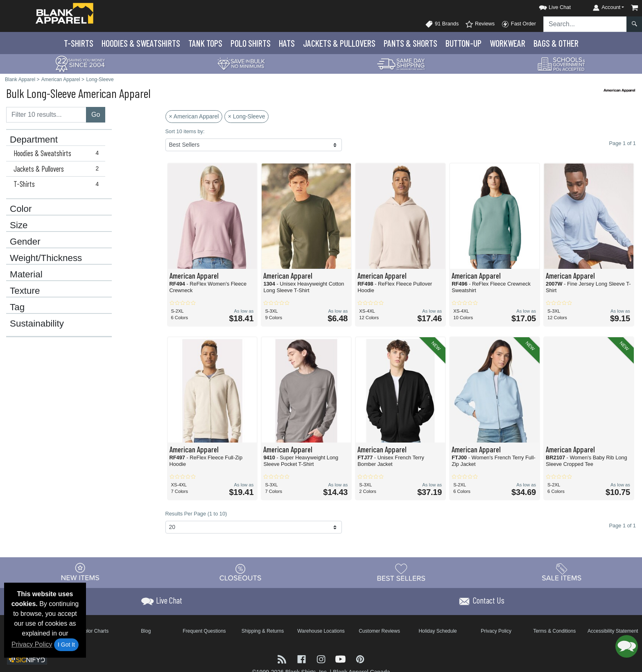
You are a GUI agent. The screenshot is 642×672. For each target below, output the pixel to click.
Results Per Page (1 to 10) (196, 514)
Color (21, 209)
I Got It (66, 645)
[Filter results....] (46, 115)
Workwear (507, 43)
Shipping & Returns (263, 631)
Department (34, 140)
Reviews (480, 24)
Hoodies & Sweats (141, 43)
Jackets (339, 43)
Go (96, 115)
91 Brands (442, 24)
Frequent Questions (204, 631)
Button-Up (463, 43)
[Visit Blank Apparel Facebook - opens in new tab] (303, 658)
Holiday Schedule (437, 631)
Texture (25, 291)
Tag (17, 307)
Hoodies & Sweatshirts (58, 153)
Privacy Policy (32, 644)
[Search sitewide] (585, 24)
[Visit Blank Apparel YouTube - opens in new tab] (341, 658)
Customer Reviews (379, 631)
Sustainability (37, 324)
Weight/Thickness (46, 258)
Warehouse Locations (321, 631)
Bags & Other (556, 43)
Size (19, 225)
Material (26, 275)
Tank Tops (205, 43)
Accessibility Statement (613, 631)
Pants (410, 43)
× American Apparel (194, 116)
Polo (251, 43)
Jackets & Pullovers (58, 169)
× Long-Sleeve (247, 116)
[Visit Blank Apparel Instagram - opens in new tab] (322, 658)
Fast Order (519, 24)
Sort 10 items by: (185, 131)
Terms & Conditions (554, 631)
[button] (547, 6)
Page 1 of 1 (623, 526)
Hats (287, 43)
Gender (25, 242)
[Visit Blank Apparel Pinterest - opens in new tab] (360, 658)
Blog (146, 631)
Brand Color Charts (87, 631)
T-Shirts (79, 43)
